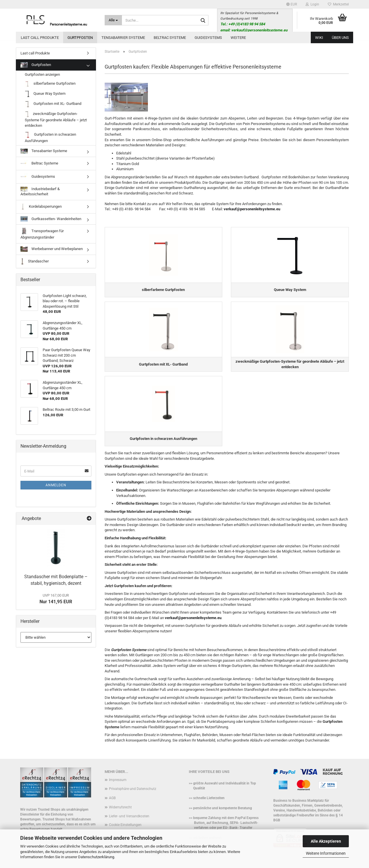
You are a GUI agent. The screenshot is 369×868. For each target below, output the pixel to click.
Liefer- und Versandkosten (129, 822)
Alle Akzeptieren (326, 841)
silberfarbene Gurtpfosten (50, 84)
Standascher (35, 261)
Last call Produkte (40, 38)
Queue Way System (45, 94)
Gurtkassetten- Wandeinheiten (51, 219)
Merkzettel (338, 4)
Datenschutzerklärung (96, 857)
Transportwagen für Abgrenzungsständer (42, 233)
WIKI (319, 38)
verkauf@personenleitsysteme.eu (252, 209)
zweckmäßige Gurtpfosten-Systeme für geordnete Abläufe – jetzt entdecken (56, 119)
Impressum (118, 785)
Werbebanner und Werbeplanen (52, 249)
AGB (112, 803)
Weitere (238, 38)
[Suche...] (113, 20)
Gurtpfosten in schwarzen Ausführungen (50, 137)
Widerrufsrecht (120, 812)
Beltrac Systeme (170, 38)
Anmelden (56, 485)
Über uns (340, 38)
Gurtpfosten (80, 38)
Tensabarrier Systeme (123, 38)
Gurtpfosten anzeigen (42, 74)
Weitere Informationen (326, 853)
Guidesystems (208, 38)
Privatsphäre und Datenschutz (133, 794)
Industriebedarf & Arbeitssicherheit (40, 192)
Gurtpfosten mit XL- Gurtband (53, 104)
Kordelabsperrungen (41, 207)
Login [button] (312, 4)
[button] (292, 4)
